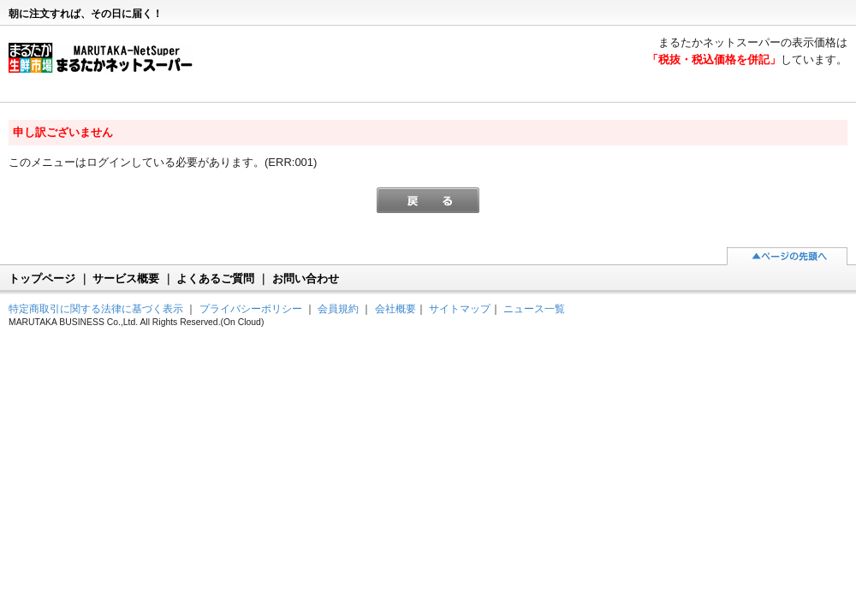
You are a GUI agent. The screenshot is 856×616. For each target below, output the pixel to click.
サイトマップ (460, 308)
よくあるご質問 (215, 278)
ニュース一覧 (534, 308)
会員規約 (338, 308)
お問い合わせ (306, 278)
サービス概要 (126, 278)
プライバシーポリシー (251, 308)
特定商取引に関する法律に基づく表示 (96, 308)
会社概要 (395, 308)
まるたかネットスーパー (109, 65)
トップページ (42, 278)
